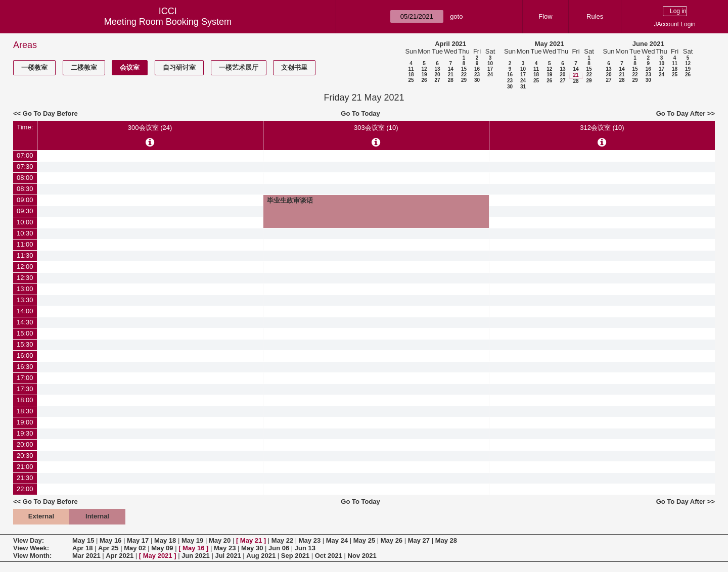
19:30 (25, 433)
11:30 (25, 255)
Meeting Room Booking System (168, 22)
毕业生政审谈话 (290, 200)
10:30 (25, 233)
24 (490, 75)
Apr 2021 (120, 556)
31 (523, 87)
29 (464, 80)
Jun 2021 (196, 556)
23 (477, 75)
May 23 (310, 540)
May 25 (364, 540)
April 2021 (450, 44)
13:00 (25, 289)
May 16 (110, 540)
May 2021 (550, 44)
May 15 (83, 540)
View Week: (31, 548)
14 (451, 69)
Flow (545, 16)
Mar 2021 (86, 556)
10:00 (25, 222)
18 (411, 75)
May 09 (162, 548)
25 (411, 80)
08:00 (25, 178)
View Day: (29, 540)
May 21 (251, 540)
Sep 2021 (295, 556)
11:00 (25, 244)
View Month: (32, 556)
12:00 (25, 267)
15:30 (25, 344)
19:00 (25, 422)
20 (437, 75)
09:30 (25, 211)
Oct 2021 (329, 556)
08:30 (25, 189)
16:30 (25, 367)
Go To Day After (681, 113)
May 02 (135, 548)
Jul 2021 (228, 556)
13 (437, 69)
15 (464, 69)
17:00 (25, 378)
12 (424, 69)
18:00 (25, 400)
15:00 (25, 333)
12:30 (25, 278)
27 (437, 80)
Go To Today (360, 113)
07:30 (25, 166)
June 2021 (648, 44)
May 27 (419, 540)
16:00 (25, 355)
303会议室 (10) (376, 128)
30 (477, 80)
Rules (595, 16)
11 (411, 69)
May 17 (138, 540)
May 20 (220, 540)
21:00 (25, 467)
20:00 (25, 444)
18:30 (25, 411)
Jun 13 (305, 548)
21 (451, 75)
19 (424, 75)
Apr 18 (82, 548)
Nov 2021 (362, 556)
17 (490, 69)
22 (464, 75)
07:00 (25, 155)
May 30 (252, 548)
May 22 (282, 540)
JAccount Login (675, 24)
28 (451, 80)
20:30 (25, 456)
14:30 (25, 322)
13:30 (25, 300)
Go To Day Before (50, 113)
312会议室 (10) (602, 128)
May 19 (192, 540)
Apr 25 (108, 548)
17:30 (25, 389)
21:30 (25, 478)
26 (424, 80)
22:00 (25, 489)
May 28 (446, 540)
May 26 (392, 540)
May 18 (165, 540)
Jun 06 (279, 548)
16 (477, 69)
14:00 (25, 311)
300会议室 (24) (150, 128)
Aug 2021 (261, 556)
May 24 (337, 540)
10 (490, 63)
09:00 (25, 200)
